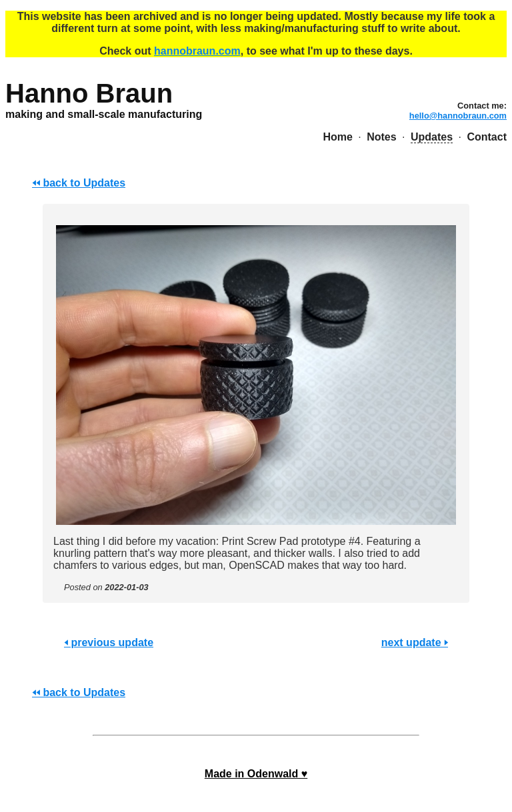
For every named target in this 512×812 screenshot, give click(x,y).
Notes (381, 137)
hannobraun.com (197, 51)
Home (337, 137)
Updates (432, 137)
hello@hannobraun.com (458, 116)
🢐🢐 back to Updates (79, 183)
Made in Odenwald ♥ (256, 774)
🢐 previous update (109, 642)
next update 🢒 (415, 642)
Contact (487, 137)
